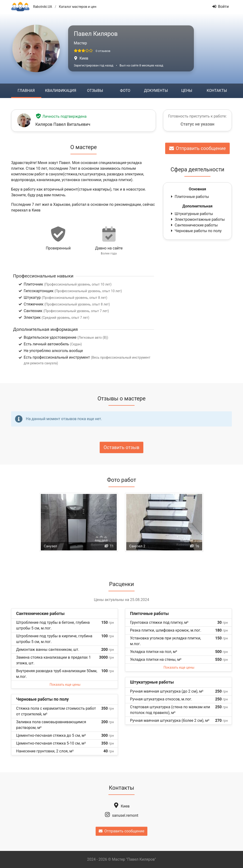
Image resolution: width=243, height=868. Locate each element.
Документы (156, 91)
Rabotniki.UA (42, 7)
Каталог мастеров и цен (78, 7)
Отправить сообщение (198, 148)
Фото (125, 91)
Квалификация (61, 91)
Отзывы (95, 91)
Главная (26, 91)
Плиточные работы (189, 197)
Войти (221, 7)
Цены (187, 91)
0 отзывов (103, 51)
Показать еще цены (65, 685)
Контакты (217, 91)
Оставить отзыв (122, 447)
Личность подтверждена (61, 116)
